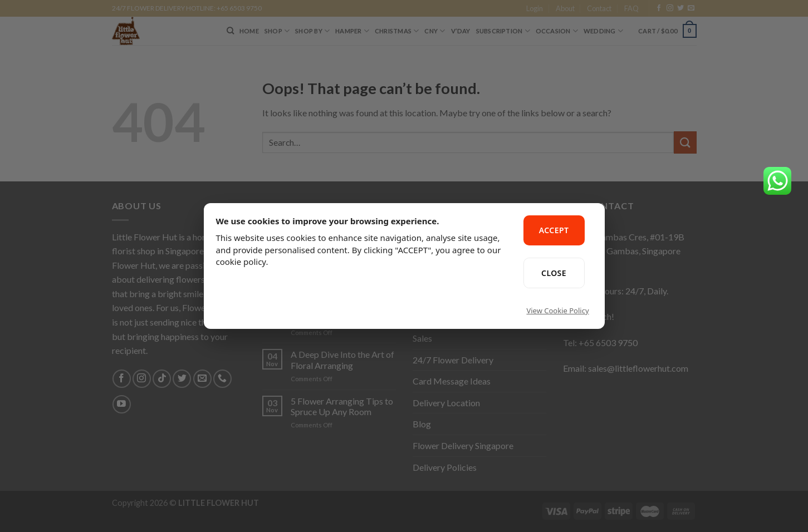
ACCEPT (554, 230)
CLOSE (554, 273)
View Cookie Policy (557, 311)
